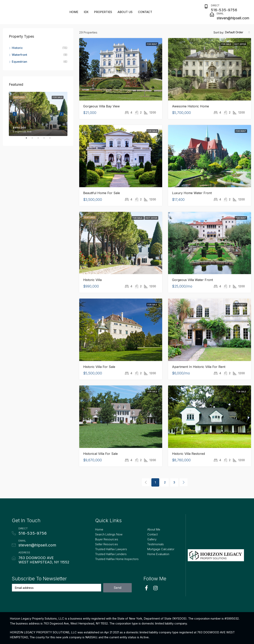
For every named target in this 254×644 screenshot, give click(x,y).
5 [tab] (52, 140)
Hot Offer (240, 44)
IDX (86, 12)
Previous (15, 114)
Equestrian (19, 62)
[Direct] (206, 7)
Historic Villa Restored (188, 454)
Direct (215, 5)
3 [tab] (40, 140)
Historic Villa (92, 280)
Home (74, 12)
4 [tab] (46, 140)
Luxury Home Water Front (192, 193)
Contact (145, 12)
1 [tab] (28, 140)
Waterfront (19, 55)
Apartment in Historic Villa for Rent (199, 367)
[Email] (212, 15)
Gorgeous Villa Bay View (101, 106)
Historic (17, 48)
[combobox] (237, 32)
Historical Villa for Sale (100, 454)
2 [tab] (34, 140)
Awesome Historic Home (190, 106)
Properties (103, 12)
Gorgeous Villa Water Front (192, 280)
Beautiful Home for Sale (102, 193)
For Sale (227, 44)
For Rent (152, 44)
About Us (125, 12)
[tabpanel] (38, 114)
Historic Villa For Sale (99, 367)
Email (220, 13)
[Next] (184, 482)
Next (62, 114)
